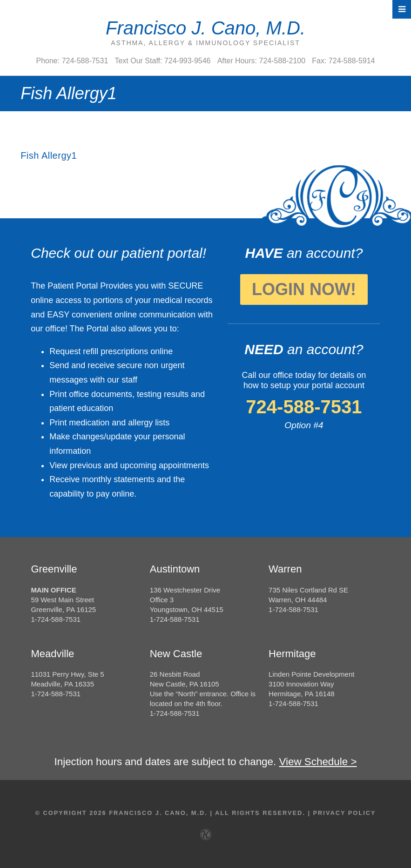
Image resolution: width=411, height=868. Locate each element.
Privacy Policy (345, 813)
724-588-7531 (304, 407)
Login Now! (304, 289)
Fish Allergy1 (49, 155)
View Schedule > (318, 762)
